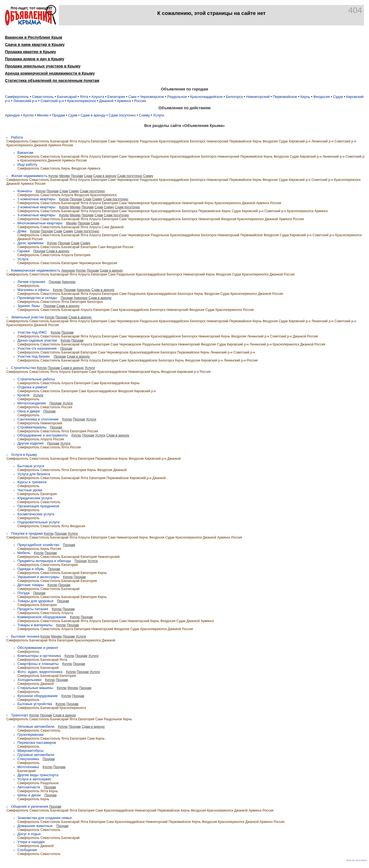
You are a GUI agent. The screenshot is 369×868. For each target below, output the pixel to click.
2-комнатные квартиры (36, 207)
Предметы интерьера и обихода (44, 561)
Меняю (43, 115)
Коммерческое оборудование (42, 617)
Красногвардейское (206, 97)
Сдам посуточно (122, 115)
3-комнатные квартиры (36, 215)
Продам (58, 115)
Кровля (23, 395)
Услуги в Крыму (24, 455)
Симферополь (17, 97)
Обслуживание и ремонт (38, 648)
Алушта (98, 97)
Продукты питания (33, 609)
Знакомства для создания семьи (45, 818)
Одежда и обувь (31, 569)
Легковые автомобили (36, 727)
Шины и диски (29, 795)
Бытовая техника (25, 636)
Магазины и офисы (33, 290)
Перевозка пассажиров (37, 743)
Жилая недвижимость (29, 176)
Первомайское (285, 97)
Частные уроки (30, 490)
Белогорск (234, 97)
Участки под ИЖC (32, 332)
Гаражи (23, 251)
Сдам (73, 115)
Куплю (28, 115)
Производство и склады (37, 298)
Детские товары (31, 585)
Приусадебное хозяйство (38, 545)
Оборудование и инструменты (43, 435)
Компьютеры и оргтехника (39, 656)
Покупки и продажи (27, 533)
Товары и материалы (35, 625)
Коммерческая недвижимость (36, 270)
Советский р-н (52, 101)
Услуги (159, 115)
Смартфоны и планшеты (38, 664)
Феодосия (322, 97)
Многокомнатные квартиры (40, 223)
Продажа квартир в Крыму (30, 52)
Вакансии (25, 153)
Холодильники (29, 680)
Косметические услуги (36, 514)
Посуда (23, 593)
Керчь (305, 97)
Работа (17, 137)
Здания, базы (29, 306)
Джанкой (106, 101)
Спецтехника (28, 759)
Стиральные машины (35, 688)
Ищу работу (27, 164)
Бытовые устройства (35, 704)
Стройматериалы (32, 427)
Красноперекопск (82, 101)
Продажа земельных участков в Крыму (43, 66)
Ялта (84, 97)
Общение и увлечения (30, 806)
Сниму (144, 115)
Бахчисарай (67, 97)
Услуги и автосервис (34, 779)
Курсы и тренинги (32, 482)
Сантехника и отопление (38, 419)
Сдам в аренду (93, 115)
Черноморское (152, 97)
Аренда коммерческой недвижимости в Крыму (50, 73)
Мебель (24, 553)
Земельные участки (27, 317)
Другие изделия (30, 443)
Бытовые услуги (31, 466)
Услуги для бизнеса (34, 474)
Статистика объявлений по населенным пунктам (52, 80)
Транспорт (20, 715)
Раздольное (177, 97)
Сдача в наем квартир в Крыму (35, 45)
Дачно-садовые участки (37, 340)
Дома (22, 231)
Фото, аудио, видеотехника (40, 672)
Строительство (23, 368)
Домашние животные (35, 826)
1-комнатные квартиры (36, 199)
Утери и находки (31, 842)
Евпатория (116, 97)
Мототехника (28, 767)
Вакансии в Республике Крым (34, 37)
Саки (132, 97)
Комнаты (25, 191)
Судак (338, 97)
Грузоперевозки (30, 735)
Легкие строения (31, 282)
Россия (140, 101)
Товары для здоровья (35, 601)
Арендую (12, 115)
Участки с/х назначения (37, 348)
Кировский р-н (300, 141)
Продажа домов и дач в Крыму (35, 59)
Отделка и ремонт (32, 387)
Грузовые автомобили (36, 755)
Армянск (124, 101)
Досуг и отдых (29, 834)
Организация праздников (38, 506)
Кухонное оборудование (38, 696)
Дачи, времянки (30, 243)
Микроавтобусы (31, 751)
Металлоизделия (32, 403)
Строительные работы (36, 379)
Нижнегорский (258, 97)
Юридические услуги (35, 498)
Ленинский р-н (25, 101)
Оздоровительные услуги (39, 522)
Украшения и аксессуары (38, 577)
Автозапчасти (29, 787)
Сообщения (27, 850)
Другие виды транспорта (38, 775)
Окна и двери (29, 411)
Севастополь (43, 97)
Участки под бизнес (34, 356)
